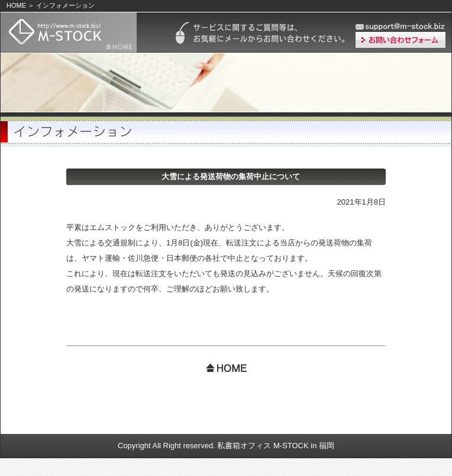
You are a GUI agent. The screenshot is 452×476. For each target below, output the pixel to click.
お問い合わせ (401, 40)
